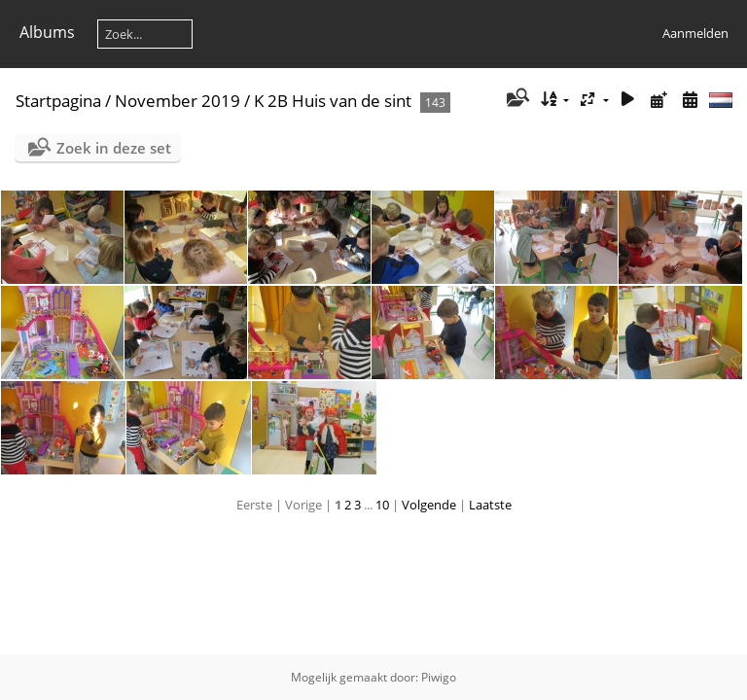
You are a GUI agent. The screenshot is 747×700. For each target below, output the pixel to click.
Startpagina (58, 101)
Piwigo (439, 677)
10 (382, 505)
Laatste (490, 505)
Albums (47, 32)
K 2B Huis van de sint (333, 101)
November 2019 (178, 101)
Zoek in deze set (114, 148)
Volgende (429, 505)
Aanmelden (695, 33)
